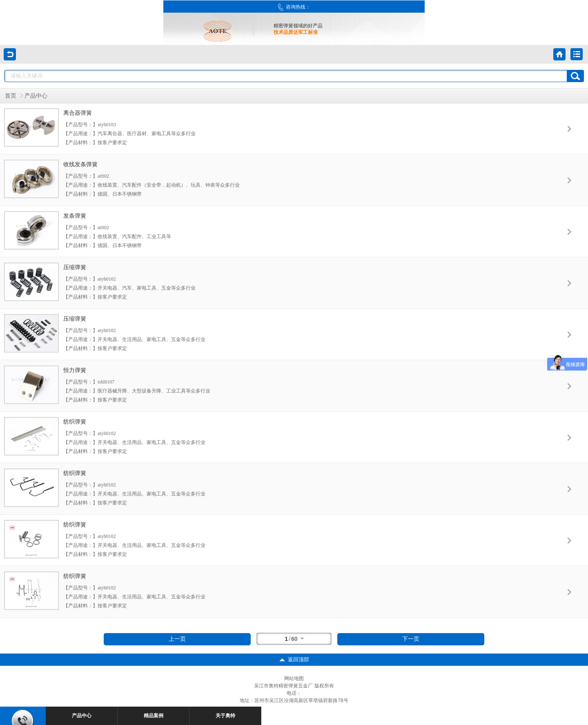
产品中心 (36, 96)
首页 (11, 96)
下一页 (411, 639)
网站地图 (294, 678)
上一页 (177, 639)
